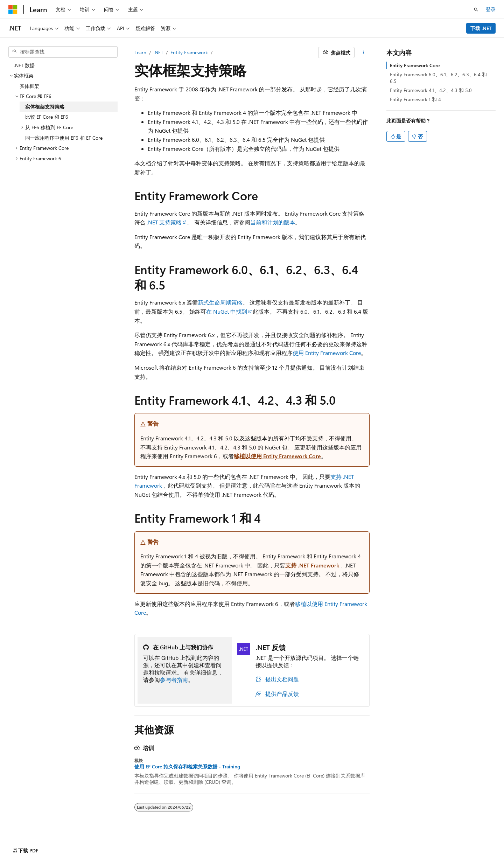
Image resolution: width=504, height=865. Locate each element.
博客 (346, 843)
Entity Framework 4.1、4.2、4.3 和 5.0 (431, 90)
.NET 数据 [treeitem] (24, 65)
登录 (491, 9)
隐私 (387, 843)
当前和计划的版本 (273, 222)
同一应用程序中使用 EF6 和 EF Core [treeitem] (64, 138)
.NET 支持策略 (164, 222)
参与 (369, 843)
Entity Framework (189, 52)
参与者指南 (174, 680)
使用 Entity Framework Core (327, 353)
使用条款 (415, 843)
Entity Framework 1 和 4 (415, 99)
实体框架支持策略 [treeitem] (45, 107)
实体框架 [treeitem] (29, 86)
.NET (158, 52)
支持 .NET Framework (312, 565)
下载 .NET (481, 28)
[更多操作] (363, 53)
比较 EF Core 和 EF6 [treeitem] (47, 117)
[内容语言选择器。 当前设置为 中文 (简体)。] (28, 843)
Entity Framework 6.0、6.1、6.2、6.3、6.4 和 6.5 (438, 78)
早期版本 (323, 843)
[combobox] (63, 52)
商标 (439, 843)
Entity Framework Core (415, 65)
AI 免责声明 (292, 843)
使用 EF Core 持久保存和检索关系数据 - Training (187, 767)
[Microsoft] (13, 9)
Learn (140, 52)
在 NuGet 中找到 (227, 311)
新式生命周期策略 (220, 302)
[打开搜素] (476, 9)
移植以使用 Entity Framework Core (277, 456)
